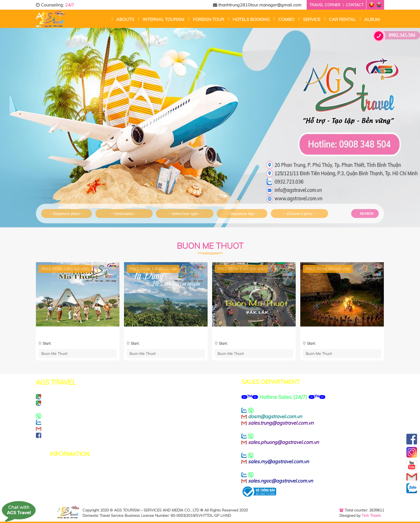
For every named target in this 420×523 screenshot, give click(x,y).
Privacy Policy (65, 469)
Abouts (125, 19)
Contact (355, 5)
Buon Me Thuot (54, 353)
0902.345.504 (396, 35)
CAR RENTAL (342, 19)
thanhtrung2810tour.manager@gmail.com (257, 5)
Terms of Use (64, 475)
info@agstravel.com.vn (78, 429)
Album (372, 19)
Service (312, 19)
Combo (286, 19)
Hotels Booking (251, 19)
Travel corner (325, 5)
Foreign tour (209, 19)
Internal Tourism (164, 19)
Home (108, 19)
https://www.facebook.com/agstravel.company (107, 435)
